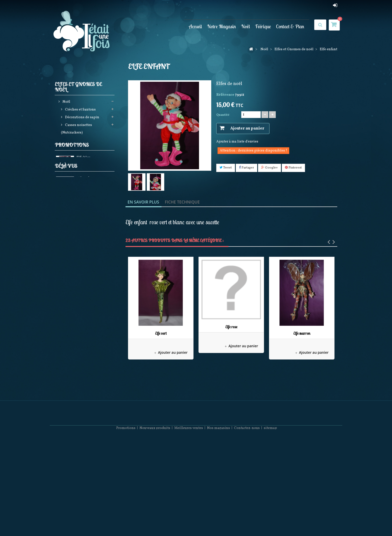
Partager (246, 168)
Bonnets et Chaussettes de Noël (84, 315)
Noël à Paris (74, 249)
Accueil (195, 26)
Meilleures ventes (189, 521)
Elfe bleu (83, 354)
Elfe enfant (85, 405)
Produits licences (78, 188)
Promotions (72, 340)
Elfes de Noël (78, 157)
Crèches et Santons (80, 111)
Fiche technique (182, 202)
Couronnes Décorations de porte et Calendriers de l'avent (85, 230)
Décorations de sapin (82, 118)
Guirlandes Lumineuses (84, 165)
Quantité (223, 115)
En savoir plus (143, 202)
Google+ (269, 168)
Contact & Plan (290, 26)
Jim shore (72, 172)
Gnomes (74, 149)
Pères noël (73, 180)
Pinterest (293, 168)
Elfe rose (231, 327)
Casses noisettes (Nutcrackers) (76, 130)
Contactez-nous (247, 521)
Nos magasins (218, 521)
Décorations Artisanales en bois (85, 284)
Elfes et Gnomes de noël (84, 141)
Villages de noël (78, 242)
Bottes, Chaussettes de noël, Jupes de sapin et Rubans (86, 199)
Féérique (263, 26)
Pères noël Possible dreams (87, 265)
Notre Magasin (221, 26)
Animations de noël (81, 211)
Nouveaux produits (155, 521)
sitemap (270, 521)
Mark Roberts (76, 257)
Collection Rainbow (81, 273)
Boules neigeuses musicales (87, 219)
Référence (225, 95)
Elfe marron (302, 333)
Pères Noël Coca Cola (82, 303)
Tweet (226, 168)
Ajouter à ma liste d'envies (237, 142)
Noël (245, 26)
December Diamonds (81, 296)
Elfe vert (161, 333)
